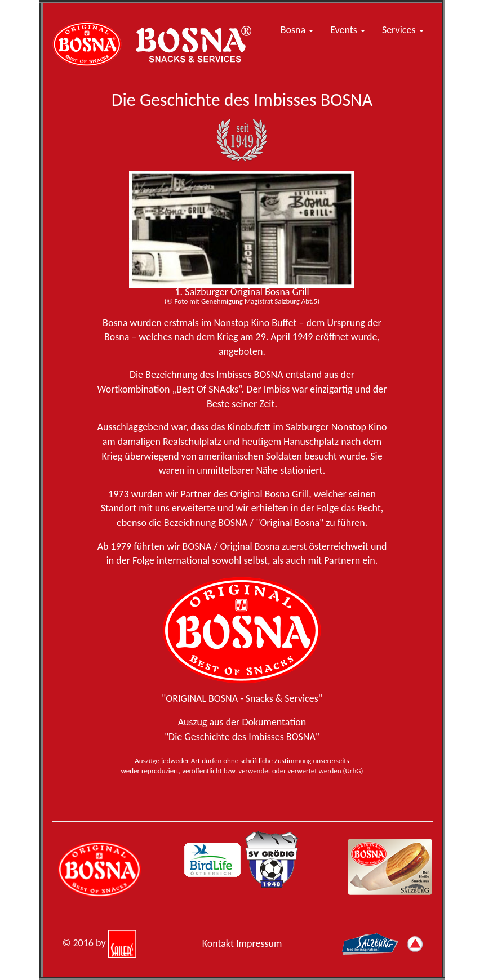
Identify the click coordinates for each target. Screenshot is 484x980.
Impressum (259, 943)
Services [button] (403, 30)
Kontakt (218, 943)
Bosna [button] (297, 30)
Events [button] (348, 30)
